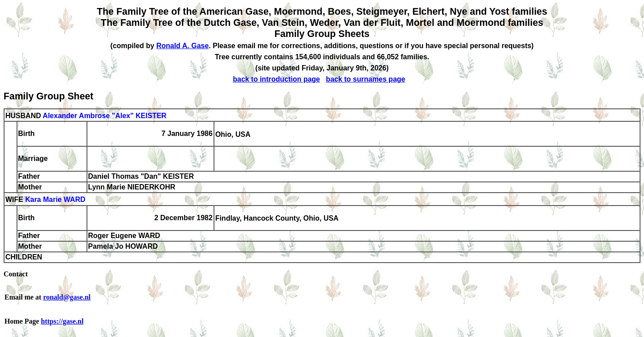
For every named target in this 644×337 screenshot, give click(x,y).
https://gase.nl (62, 321)
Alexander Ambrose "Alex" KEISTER (105, 116)
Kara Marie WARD (55, 200)
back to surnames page (365, 79)
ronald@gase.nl (67, 297)
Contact (16, 274)
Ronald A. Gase (183, 46)
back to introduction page (276, 79)
